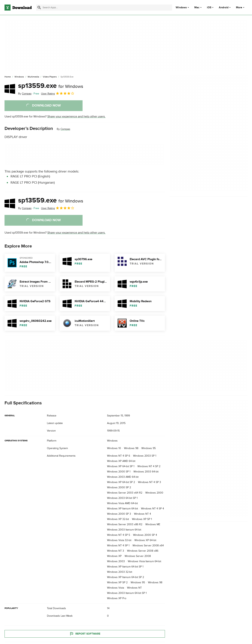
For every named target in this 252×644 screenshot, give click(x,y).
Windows (181, 8)
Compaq (65, 129)
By (25, 94)
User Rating (58, 93)
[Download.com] (18, 8)
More (241, 7)
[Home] (8, 77)
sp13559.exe (51, 86)
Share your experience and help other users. (76, 117)
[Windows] (19, 77)
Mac (197, 8)
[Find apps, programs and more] (104, 8)
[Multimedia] (33, 77)
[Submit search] (39, 8)
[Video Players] (50, 77)
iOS (209, 8)
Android (224, 8)
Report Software (85, 634)
